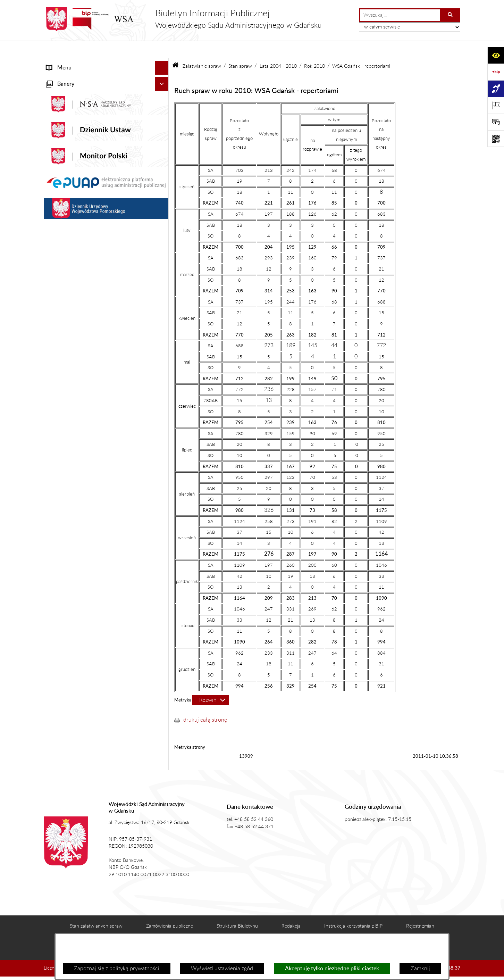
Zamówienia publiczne (170, 908)
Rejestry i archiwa (68, 476)
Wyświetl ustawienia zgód (222, 969)
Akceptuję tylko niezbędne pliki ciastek (332, 969)
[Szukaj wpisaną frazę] (451, 15)
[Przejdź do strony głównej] (183, 19)
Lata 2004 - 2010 (278, 48)
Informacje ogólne (68, 78)
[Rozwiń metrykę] (211, 682)
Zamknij (420, 969)
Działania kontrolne (70, 504)
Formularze (60, 554)
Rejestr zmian (420, 908)
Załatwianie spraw (69, 147)
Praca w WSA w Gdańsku (77, 518)
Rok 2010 (314, 48)
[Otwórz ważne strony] (496, 105)
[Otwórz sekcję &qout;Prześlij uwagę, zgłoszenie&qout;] (496, 122)
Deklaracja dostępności (157, 930)
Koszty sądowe (64, 119)
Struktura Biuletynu (237, 908)
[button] (163, 78)
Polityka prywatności (349, 930)
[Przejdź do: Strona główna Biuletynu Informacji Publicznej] (175, 48)
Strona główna (64, 64)
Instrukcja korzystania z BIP (353, 908)
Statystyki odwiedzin (227, 930)
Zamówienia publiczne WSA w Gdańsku (94, 490)
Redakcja (291, 908)
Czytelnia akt (62, 382)
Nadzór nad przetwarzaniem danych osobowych (90, 458)
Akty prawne (62, 106)
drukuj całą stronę (205, 702)
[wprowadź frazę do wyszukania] (400, 15)
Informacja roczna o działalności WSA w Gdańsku (95, 414)
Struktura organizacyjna (75, 133)
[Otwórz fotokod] (496, 139)
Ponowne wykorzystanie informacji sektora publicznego (98, 536)
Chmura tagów (288, 930)
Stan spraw (240, 48)
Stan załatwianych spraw (96, 908)
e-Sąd (53, 368)
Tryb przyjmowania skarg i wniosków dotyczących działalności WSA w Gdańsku (97, 436)
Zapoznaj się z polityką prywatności (117, 969)
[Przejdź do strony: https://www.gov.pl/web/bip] (496, 72)
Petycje (55, 396)
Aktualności (61, 92)
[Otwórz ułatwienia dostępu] (496, 55)
